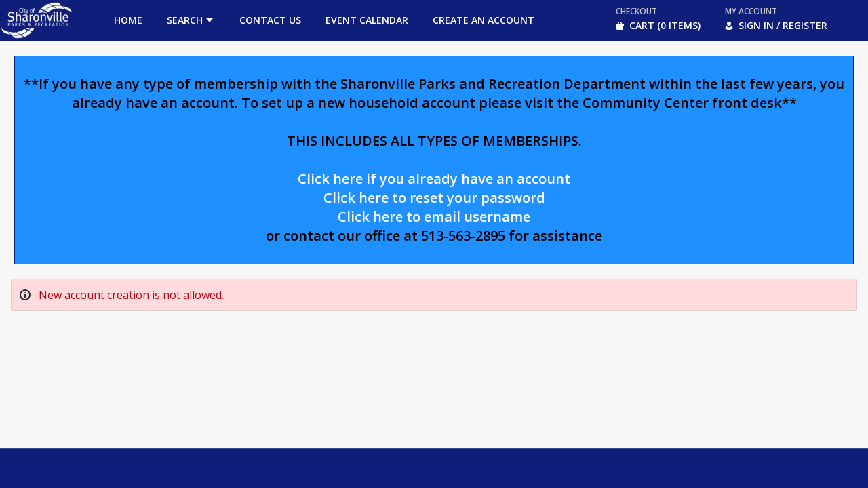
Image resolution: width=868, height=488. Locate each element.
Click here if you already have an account (434, 179)
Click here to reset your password (434, 198)
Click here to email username (434, 217)
